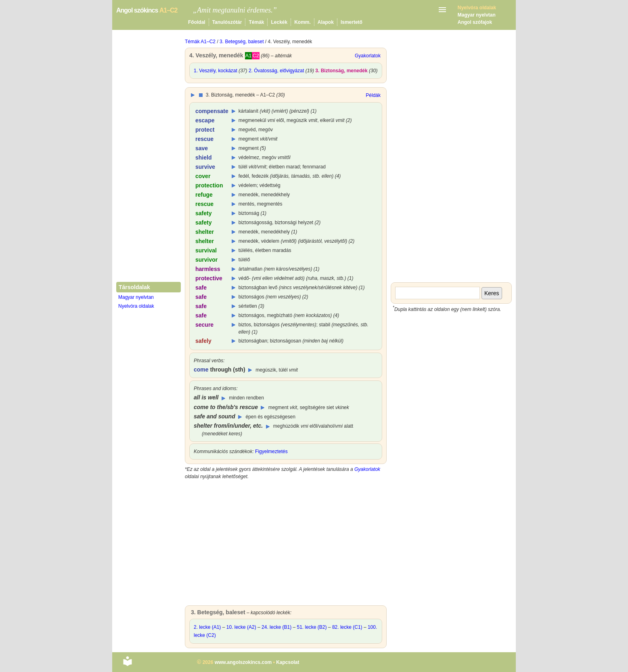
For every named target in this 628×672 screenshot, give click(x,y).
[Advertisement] (286, 545)
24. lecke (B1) (276, 627)
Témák (256, 22)
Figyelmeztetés (271, 451)
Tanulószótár (227, 22)
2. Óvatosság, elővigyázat (276, 71)
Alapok (326, 22)
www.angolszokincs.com (243, 662)
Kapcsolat (288, 662)
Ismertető (352, 22)
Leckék (279, 22)
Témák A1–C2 (200, 42)
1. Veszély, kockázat (216, 71)
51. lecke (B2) (312, 627)
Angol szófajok (475, 22)
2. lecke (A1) (207, 627)
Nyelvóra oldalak (136, 306)
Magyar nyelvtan (477, 15)
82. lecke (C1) (347, 627)
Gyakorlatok (368, 56)
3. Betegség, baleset (242, 42)
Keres (492, 293)
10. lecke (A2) (241, 627)
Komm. (302, 22)
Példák (373, 95)
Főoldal (197, 22)
